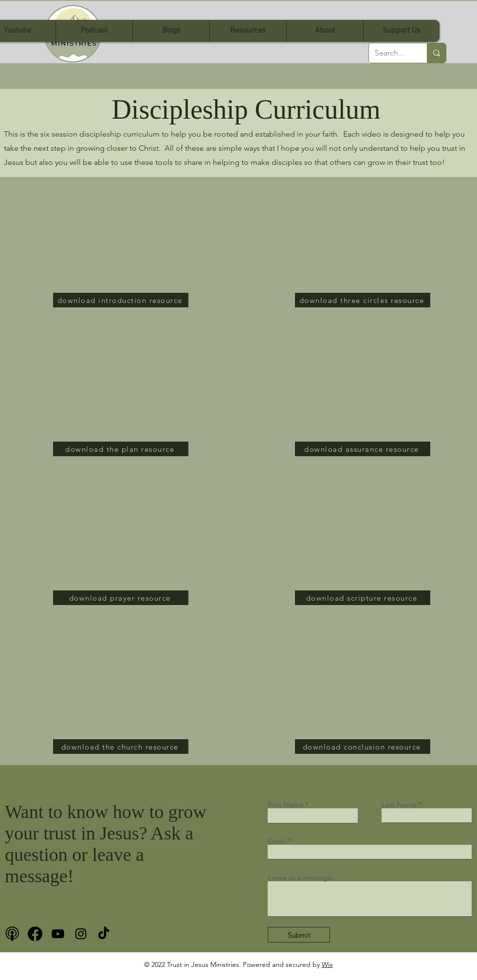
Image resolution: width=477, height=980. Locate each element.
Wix (327, 964)
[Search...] (391, 53)
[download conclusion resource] (363, 747)
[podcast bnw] (12, 934)
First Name (285, 805)
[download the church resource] (121, 747)
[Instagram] (81, 934)
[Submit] (299, 935)
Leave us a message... (303, 878)
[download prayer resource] (121, 598)
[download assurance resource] (363, 449)
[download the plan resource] (121, 449)
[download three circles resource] (363, 300)
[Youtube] (58, 934)
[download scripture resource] (363, 598)
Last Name (399, 805)
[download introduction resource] (121, 300)
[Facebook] (35, 934)
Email (277, 841)
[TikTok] (104, 934)
